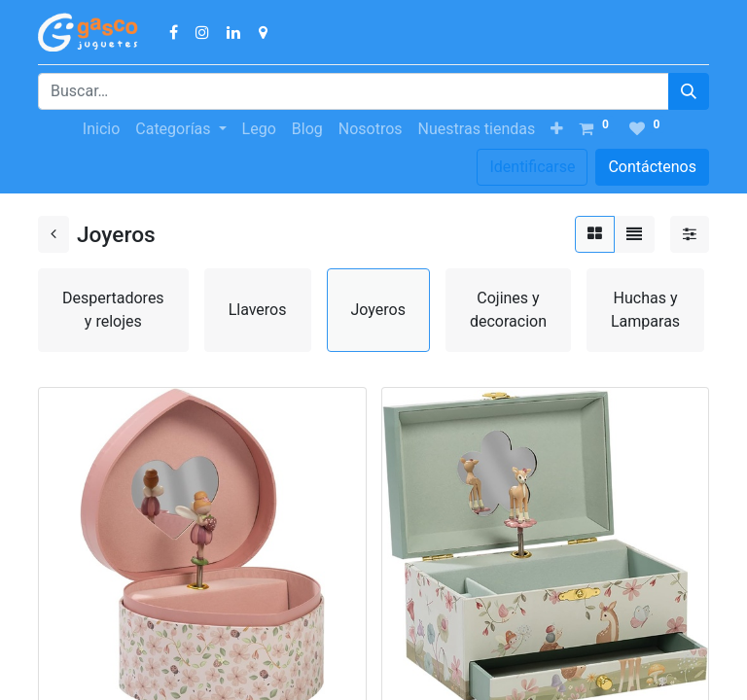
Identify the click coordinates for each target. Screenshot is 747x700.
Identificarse (532, 167)
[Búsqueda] (689, 91)
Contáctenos (652, 167)
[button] (557, 129)
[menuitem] (101, 129)
